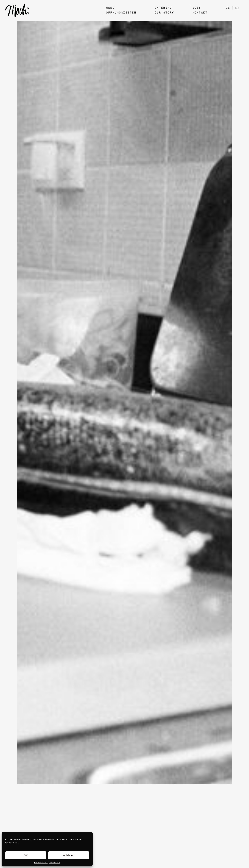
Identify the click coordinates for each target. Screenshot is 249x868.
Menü (110, 8)
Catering (163, 8)
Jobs (197, 8)
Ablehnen (69, 855)
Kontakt (200, 12)
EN (238, 8)
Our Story (164, 12)
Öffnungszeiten (121, 12)
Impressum (55, 862)
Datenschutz (41, 862)
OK (26, 855)
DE (228, 8)
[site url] (17, 10)
